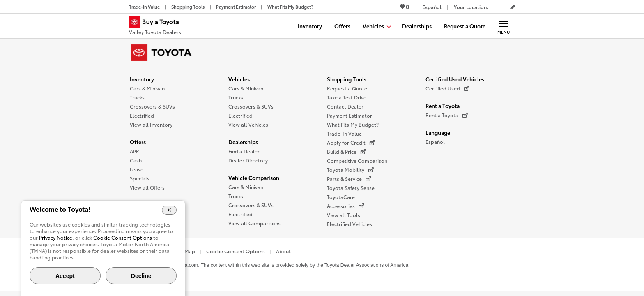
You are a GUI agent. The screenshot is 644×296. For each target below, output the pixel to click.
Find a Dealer (244, 151)
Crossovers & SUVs (152, 106)
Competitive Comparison (357, 161)
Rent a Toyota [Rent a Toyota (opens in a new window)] (447, 115)
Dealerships (243, 142)
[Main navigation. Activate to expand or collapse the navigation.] (503, 26)
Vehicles (239, 79)
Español (435, 142)
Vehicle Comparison (254, 178)
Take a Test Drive (347, 97)
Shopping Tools (347, 79)
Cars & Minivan (147, 88)
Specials (140, 178)
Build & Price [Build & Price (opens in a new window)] (346, 152)
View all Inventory (151, 124)
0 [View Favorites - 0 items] (405, 7)
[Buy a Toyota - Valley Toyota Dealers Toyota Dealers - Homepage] (157, 27)
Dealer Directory (248, 160)
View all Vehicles (248, 124)
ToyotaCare (341, 197)
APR (135, 151)
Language (438, 132)
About (283, 251)
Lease (137, 169)
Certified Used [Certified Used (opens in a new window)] (447, 88)
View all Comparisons (254, 223)
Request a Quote (347, 88)
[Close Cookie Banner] (169, 210)
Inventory (142, 79)
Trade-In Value (344, 133)
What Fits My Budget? (353, 124)
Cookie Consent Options (236, 251)
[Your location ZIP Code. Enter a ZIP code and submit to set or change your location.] (500, 7)
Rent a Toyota (443, 106)
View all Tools (344, 215)
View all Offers (147, 187)
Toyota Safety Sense (351, 188)
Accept (65, 276)
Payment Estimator (350, 115)
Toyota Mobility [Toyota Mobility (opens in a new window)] (350, 170)
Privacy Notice (56, 237)
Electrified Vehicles (350, 224)
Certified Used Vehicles (455, 79)
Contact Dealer (345, 106)
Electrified (142, 115)
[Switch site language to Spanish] (432, 7)
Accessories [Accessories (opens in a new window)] (346, 206)
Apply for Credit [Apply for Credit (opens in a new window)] (351, 143)
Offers (138, 142)
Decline (141, 276)
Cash (136, 160)
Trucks (137, 97)
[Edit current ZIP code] (513, 7)
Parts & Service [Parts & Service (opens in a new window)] (349, 179)
